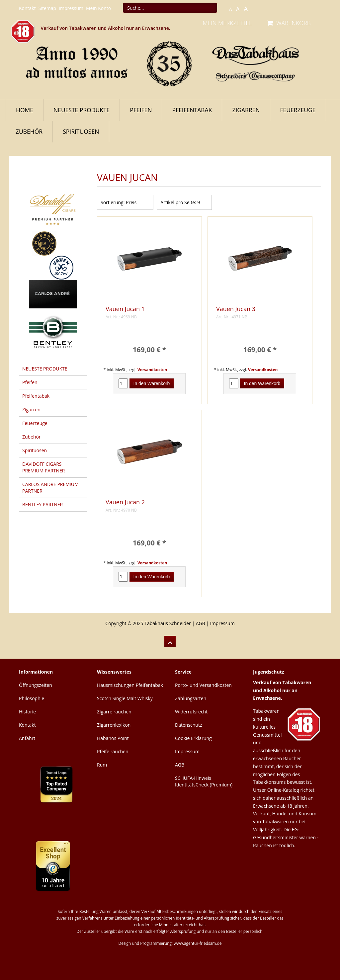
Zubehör (29, 131)
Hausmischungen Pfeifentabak (130, 685)
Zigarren (246, 110)
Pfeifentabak (192, 110)
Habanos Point (113, 738)
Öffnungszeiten (36, 685)
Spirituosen (81, 131)
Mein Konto (98, 8)
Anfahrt (27, 738)
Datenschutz (188, 725)
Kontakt (27, 8)
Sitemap (47, 8)
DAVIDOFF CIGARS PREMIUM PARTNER (43, 467)
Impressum (71, 8)
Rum (102, 765)
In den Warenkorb (152, 383)
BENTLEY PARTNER (42, 504)
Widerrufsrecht (191, 712)
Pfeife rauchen (113, 751)
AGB (201, 623)
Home (25, 110)
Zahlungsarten (191, 698)
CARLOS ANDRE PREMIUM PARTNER (50, 488)
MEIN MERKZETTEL (227, 23)
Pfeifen (141, 110)
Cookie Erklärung (193, 738)
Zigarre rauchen (114, 712)
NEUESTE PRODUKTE (82, 110)
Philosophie (32, 698)
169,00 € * (149, 350)
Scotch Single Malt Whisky (125, 698)
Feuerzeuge (298, 110)
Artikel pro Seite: (178, 202)
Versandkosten (152, 369)
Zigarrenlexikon (114, 725)
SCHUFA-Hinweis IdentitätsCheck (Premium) (204, 781)
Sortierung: (113, 202)
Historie (27, 712)
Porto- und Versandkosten (203, 685)
